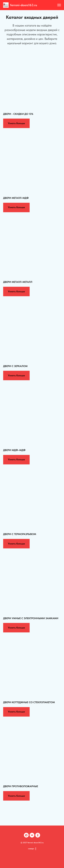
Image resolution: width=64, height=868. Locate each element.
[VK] (32, 835)
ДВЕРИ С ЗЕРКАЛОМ (15, 366)
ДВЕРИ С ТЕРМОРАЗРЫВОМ (20, 534)
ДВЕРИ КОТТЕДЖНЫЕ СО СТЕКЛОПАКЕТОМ (29, 702)
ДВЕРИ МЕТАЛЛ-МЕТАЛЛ (18, 282)
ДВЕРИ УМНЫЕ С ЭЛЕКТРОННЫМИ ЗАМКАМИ (31, 618)
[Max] (26, 835)
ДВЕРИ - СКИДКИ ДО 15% (18, 114)
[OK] (38, 835)
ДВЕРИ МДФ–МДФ (14, 450)
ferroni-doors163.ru (24, 5)
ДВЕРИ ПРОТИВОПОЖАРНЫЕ (21, 786)
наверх (32, 849)
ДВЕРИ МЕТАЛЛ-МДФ (16, 198)
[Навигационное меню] (59, 5)
